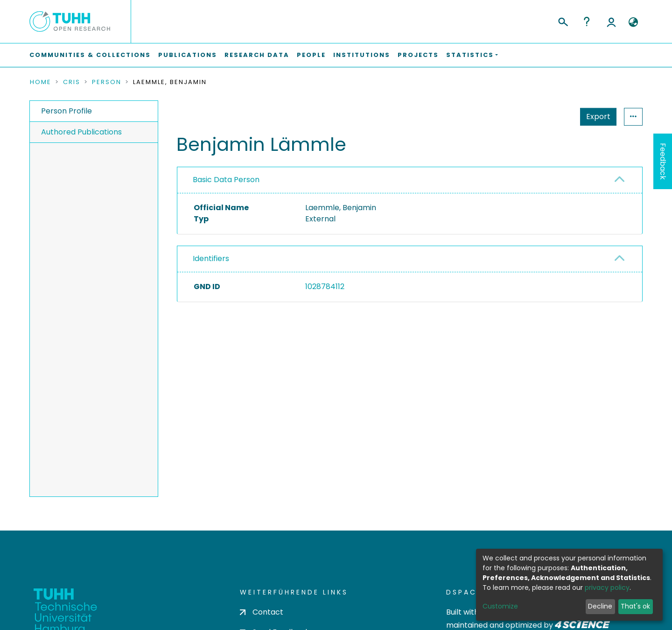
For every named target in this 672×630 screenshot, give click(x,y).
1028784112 (325, 287)
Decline (600, 606)
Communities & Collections (90, 55)
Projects (418, 55)
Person (107, 82)
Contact (262, 612)
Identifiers (211, 258)
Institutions (362, 55)
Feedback (663, 161)
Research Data (257, 55)
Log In (611, 21)
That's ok (635, 606)
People (311, 55)
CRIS (72, 82)
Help (587, 21)
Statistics (595, 117)
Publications (188, 55)
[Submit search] (563, 21)
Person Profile (66, 111)
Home (41, 82)
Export (553, 117)
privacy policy (607, 588)
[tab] (410, 180)
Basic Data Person (226, 180)
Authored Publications (81, 132)
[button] (633, 22)
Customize (500, 606)
